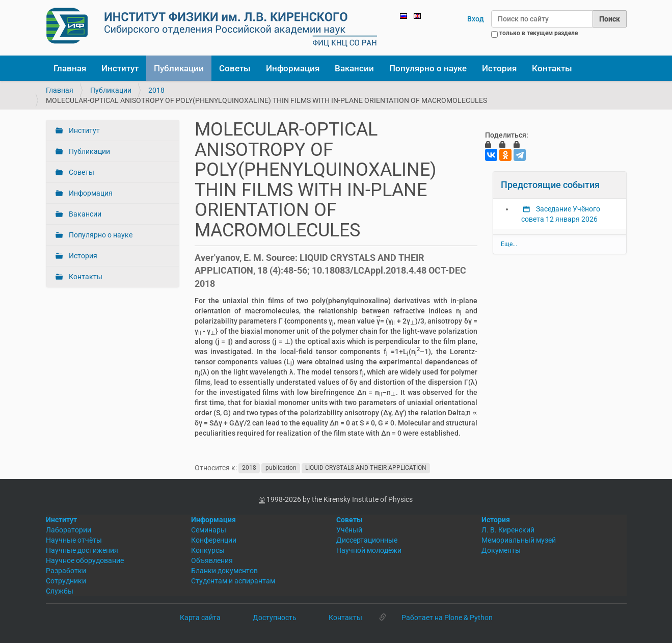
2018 (156, 90)
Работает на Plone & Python (447, 618)
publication (281, 468)
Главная (70, 68)
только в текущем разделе (539, 33)
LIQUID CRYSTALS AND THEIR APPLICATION (366, 468)
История (499, 68)
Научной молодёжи (369, 550)
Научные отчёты (74, 540)
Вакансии (354, 68)
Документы (501, 550)
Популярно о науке (428, 68)
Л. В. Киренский (508, 530)
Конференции (214, 540)
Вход (476, 19)
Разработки (66, 571)
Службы (60, 591)
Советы (235, 68)
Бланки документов (224, 571)
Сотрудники (66, 581)
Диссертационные (367, 540)
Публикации (179, 68)
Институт (120, 68)
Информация (293, 68)
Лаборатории (69, 530)
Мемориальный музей (519, 540)
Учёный (349, 530)
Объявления (212, 560)
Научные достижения (82, 550)
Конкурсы (208, 550)
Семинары (209, 530)
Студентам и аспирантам (233, 581)
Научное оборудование (85, 560)
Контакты (552, 68)
